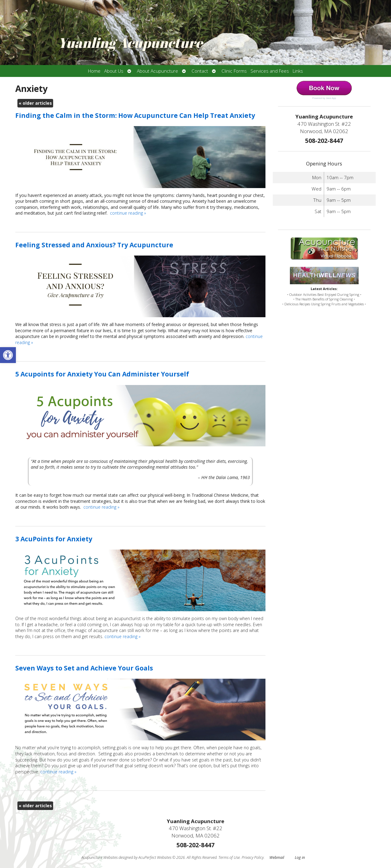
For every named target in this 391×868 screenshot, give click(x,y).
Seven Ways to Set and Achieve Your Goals (84, 668)
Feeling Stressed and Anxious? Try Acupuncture (94, 245)
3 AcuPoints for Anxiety (54, 539)
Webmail (277, 857)
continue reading (128, 213)
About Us (114, 71)
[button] (8, 355)
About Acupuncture (157, 71)
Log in (300, 857)
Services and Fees (270, 71)
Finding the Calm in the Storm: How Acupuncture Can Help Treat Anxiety (135, 115)
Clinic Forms (234, 71)
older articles (35, 103)
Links (298, 71)
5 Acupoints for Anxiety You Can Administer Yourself (102, 374)
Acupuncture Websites (99, 857)
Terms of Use (229, 857)
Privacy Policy (253, 857)
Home (94, 71)
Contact (200, 71)
